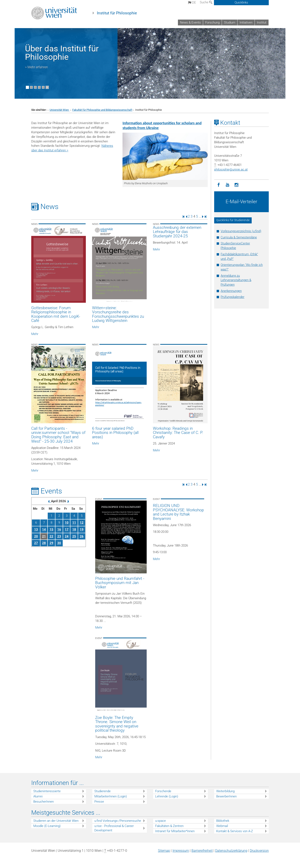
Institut (262, 22)
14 (44, 529)
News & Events (190, 22)
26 (82, 536)
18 (74, 529)
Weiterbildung (225, 791)
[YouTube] (228, 185)
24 (67, 536)
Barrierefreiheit (202, 851)
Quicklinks (241, 2)
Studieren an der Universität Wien (56, 821)
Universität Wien (59, 110)
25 (74, 536)
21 (44, 536)
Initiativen (246, 22)
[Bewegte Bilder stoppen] (47, 87)
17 (67, 529)
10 (67, 523)
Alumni (38, 796)
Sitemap (164, 851)
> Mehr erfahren (36, 67)
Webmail (222, 826)
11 (74, 523)
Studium (230, 22)
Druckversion (259, 851)
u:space (161, 821)
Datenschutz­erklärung (231, 851)
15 (51, 529)
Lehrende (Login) (167, 796)
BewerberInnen (226, 796)
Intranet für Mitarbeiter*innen (175, 831)
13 (36, 529)
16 (59, 529)
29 (51, 543)
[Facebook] (219, 185)
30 (59, 543)
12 (82, 523)
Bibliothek (223, 821)
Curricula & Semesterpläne (239, 237)
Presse (99, 802)
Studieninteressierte (47, 791)
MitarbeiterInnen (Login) (111, 796)
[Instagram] (237, 185)
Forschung (212, 22)
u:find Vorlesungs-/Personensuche (118, 821)
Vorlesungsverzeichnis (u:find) (241, 231)
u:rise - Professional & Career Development (114, 828)
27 (36, 543)
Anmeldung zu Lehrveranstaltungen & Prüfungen (236, 280)
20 (36, 536)
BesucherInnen (44, 802)
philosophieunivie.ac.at (231, 169)
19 (82, 529)
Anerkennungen (231, 291)
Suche (206, 2)
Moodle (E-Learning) (47, 826)
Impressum (181, 851)
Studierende (102, 791)
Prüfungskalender (232, 297)
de (192, 2)
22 (51, 536)
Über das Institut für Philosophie (62, 53)
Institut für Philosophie (117, 13)
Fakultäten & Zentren (169, 826)
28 (44, 543)
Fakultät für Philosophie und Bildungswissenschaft (102, 110)
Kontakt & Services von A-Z (235, 831)
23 (59, 536)
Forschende (163, 791)
